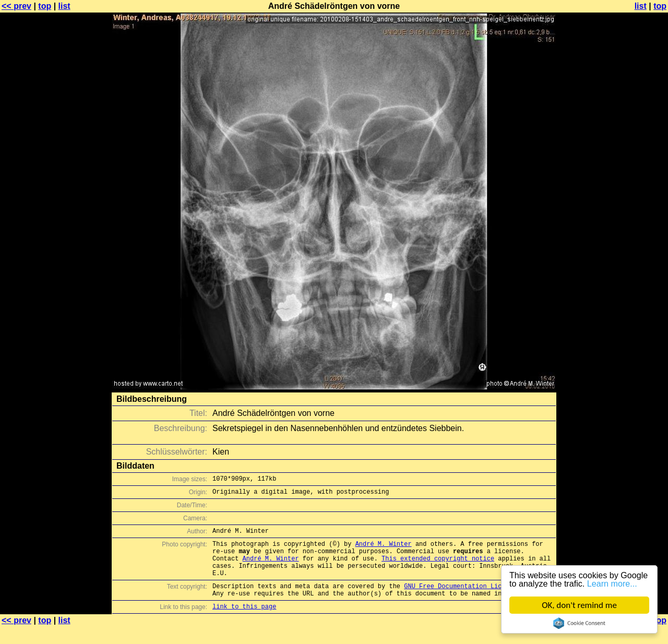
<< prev (16, 6)
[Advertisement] (626, 258)
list (64, 6)
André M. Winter (384, 550)
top (45, 6)
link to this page (244, 623)
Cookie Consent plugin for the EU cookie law (579, 623)
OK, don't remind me (579, 605)
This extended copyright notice (438, 568)
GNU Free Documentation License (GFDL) (473, 600)
